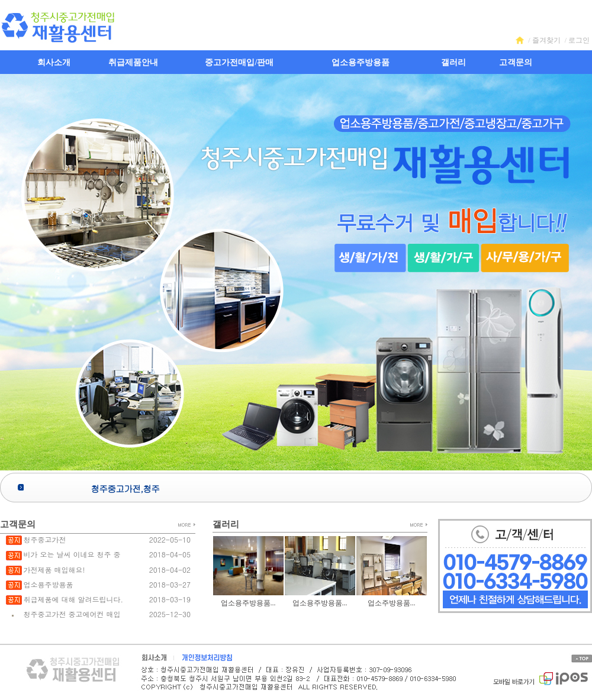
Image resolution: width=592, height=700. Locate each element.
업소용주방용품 (361, 62)
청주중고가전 (44, 539)
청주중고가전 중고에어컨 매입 (72, 614)
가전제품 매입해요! (54, 570)
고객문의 (516, 62)
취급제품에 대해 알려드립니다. (73, 599)
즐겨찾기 (546, 40)
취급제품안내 (133, 62)
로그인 (579, 40)
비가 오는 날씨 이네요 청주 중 (72, 554)
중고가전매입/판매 (239, 62)
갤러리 (453, 62)
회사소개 (54, 62)
